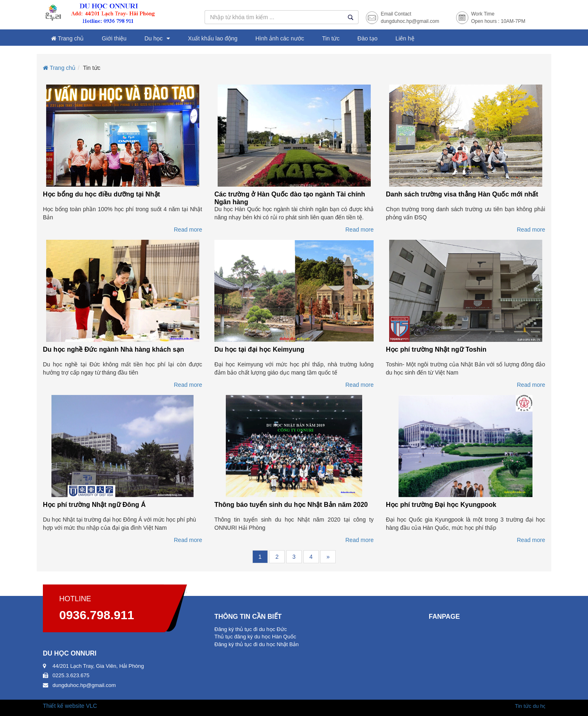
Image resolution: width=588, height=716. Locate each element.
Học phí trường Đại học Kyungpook (441, 505)
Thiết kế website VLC (70, 706)
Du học (154, 38)
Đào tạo (367, 38)
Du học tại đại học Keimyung (259, 349)
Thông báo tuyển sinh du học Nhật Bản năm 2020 (291, 505)
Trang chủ (67, 38)
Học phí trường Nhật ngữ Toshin (436, 349)
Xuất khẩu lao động (213, 38)
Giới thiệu (114, 38)
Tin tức (331, 38)
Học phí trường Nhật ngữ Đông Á (94, 505)
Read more (188, 230)
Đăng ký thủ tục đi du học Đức (251, 629)
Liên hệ (405, 38)
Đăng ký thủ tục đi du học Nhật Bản (256, 644)
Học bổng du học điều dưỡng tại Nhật (101, 194)
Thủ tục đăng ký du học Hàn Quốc (255, 637)
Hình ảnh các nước (280, 38)
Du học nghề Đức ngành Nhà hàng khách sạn (114, 349)
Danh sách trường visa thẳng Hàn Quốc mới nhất (462, 194)
